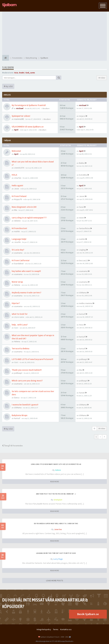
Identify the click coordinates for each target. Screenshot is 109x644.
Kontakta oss (66, 629)
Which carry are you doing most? (27, 381)
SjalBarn (8, 67)
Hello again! (17, 185)
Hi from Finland (19, 196)
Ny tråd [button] (8, 86)
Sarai (81, 207)
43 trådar (102, 78)
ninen (81, 218)
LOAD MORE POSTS (55, 581)
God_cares (30, 73)
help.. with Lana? (20, 325)
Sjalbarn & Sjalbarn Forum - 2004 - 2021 (54, 637)
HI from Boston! (19, 228)
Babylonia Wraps (20, 415)
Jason (82, 196)
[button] (104, 437)
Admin (58, 470)
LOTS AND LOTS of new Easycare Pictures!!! (32, 359)
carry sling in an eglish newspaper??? (29, 218)
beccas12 (83, 260)
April (16, 130)
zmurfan (18, 178)
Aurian (82, 393)
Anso (81, 325)
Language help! (19, 239)
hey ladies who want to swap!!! (26, 271)
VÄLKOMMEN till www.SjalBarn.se (28, 127)
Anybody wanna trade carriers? (26, 292)
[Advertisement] (54, 33)
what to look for (20, 314)
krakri (22, 73)
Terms (56, 629)
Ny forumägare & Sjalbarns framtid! (29, 105)
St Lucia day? (18, 250)
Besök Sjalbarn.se (88, 614)
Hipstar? (16, 303)
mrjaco (82, 116)
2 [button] (100, 437)
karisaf (82, 314)
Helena (17, 285)
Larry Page (58, 559)
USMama (83, 293)
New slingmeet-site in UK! (24, 207)
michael (20, 108)
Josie (17, 189)
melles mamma (86, 303)
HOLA (14, 175)
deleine (17, 221)
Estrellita (83, 175)
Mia (16, 210)
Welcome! (16, 151)
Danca (17, 398)
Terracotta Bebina (21, 348)
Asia (16, 73)
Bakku (82, 163)
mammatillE (19, 119)
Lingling (82, 250)
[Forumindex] (6, 58)
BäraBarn (46, 108)
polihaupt (83, 359)
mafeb (17, 231)
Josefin (17, 242)
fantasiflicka (84, 228)
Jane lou (58, 529)
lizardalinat (19, 264)
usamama (18, 253)
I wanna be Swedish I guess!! (25, 405)
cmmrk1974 (19, 168)
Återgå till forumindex (12, 446)
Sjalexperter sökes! (21, 116)
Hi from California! (21, 260)
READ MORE (55, 482)
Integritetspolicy (44, 629)
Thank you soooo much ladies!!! (27, 370)
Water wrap (17, 282)
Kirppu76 (18, 199)
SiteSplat (58, 500)
